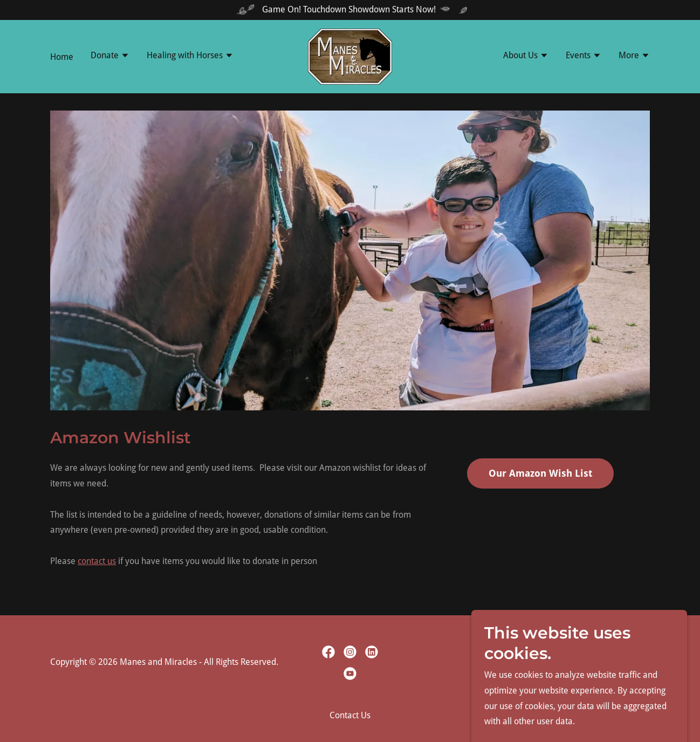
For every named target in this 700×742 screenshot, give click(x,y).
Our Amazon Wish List (540, 473)
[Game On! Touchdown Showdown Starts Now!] (350, 10)
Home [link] (62, 57)
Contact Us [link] (350, 715)
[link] (350, 56)
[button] (110, 57)
